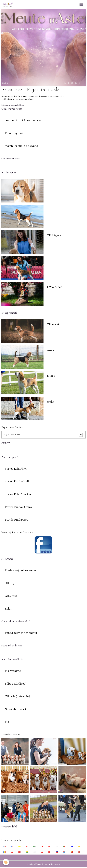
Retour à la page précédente (13, 105)
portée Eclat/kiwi (16, 469)
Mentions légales (34, 864)
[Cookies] (6, 862)
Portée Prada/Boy (17, 520)
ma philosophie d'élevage (21, 146)
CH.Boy (10, 583)
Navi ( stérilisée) (15, 709)
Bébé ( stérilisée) (16, 684)
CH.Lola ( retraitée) (17, 697)
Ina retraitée (13, 671)
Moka (50, 402)
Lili (7, 722)
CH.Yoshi (53, 325)
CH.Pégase (54, 236)
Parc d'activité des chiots (21, 633)
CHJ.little (11, 596)
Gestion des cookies (52, 864)
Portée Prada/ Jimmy (19, 507)
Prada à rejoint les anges (21, 571)
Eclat (8, 609)
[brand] (8, 5)
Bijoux (51, 376)
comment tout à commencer (23, 121)
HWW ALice (55, 287)
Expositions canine (12, 435)
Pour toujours (14, 133)
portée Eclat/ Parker (18, 494)
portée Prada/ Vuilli (18, 482)
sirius (50, 350)
